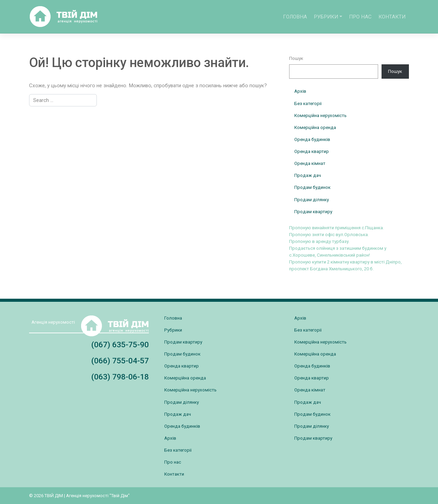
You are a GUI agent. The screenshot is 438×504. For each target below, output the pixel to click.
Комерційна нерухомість (320, 115)
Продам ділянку (312, 200)
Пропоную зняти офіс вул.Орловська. (329, 235)
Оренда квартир (312, 151)
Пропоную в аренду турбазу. (319, 241)
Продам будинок (312, 187)
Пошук (296, 58)
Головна (295, 17)
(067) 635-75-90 (120, 345)
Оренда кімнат (310, 163)
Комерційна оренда (315, 127)
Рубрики (326, 17)
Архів (300, 91)
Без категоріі (308, 104)
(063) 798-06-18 (120, 377)
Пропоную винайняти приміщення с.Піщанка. (337, 228)
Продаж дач (308, 175)
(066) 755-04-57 (120, 361)
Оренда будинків (312, 139)
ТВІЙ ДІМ (54, 496)
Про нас (360, 17)
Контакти (392, 17)
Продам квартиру (313, 212)
